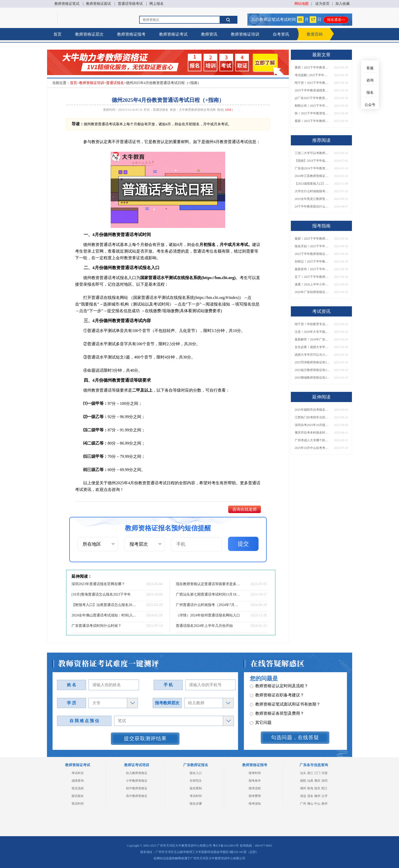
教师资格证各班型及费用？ (277, 688)
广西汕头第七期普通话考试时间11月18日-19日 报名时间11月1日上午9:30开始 (208, 594)
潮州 (303, 788)
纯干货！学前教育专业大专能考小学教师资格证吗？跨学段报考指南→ (312, 324)
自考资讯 (281, 34)
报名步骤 (196, 804)
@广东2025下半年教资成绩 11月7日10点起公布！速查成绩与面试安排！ (312, 98)
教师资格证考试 (173, 34)
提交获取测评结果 (145, 738)
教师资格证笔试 (67, 4)
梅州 (317, 796)
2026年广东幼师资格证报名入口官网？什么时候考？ (312, 292)
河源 (324, 773)
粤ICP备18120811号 (226, 846)
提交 (243, 544)
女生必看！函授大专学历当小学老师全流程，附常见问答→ (312, 347)
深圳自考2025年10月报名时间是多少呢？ (312, 425)
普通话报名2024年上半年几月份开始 (204, 626)
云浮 (324, 796)
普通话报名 (115, 83)
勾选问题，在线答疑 (295, 737)
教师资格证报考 (131, 34)
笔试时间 (78, 804)
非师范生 (196, 781)
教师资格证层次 (89, 34)
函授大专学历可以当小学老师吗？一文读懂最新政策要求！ (312, 355)
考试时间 (196, 796)
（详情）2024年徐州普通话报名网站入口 (208, 615)
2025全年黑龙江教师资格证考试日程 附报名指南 (312, 199)
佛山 (310, 804)
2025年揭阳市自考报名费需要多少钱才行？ (312, 410)
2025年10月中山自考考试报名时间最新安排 (312, 448)
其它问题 (261, 697)
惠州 (324, 804)
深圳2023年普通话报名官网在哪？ (98, 584)
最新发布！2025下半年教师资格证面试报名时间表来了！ (312, 269)
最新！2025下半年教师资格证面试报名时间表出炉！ (312, 121)
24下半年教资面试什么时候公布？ (312, 206)
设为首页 (322, 4)
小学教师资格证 (137, 781)
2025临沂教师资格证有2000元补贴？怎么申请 (312, 370)
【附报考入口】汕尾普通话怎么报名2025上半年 (104, 605)
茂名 (310, 796)
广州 (303, 804)
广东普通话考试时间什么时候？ (96, 626)
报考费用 (255, 796)
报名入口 (196, 773)
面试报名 (78, 796)
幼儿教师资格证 (137, 773)
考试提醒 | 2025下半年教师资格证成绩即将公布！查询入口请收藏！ (312, 75)
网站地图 (302, 4)
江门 (317, 773)
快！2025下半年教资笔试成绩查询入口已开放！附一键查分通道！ (312, 113)
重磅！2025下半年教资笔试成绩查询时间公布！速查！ (312, 67)
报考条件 (255, 781)
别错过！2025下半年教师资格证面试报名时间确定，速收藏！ (312, 261)
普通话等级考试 (130, 4)
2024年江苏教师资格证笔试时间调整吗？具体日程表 (312, 176)
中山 (317, 804)
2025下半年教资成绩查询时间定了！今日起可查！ (312, 90)
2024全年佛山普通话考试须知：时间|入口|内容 (104, 615)
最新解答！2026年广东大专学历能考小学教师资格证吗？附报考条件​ (312, 339)
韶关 (317, 788)
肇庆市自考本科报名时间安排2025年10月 (312, 433)
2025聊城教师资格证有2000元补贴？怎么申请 (312, 378)
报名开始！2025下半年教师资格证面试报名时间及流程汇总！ (312, 246)
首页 (58, 34)
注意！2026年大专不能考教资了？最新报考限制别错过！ (312, 332)
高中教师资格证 (137, 796)
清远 (303, 796)
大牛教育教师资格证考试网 (197, 110)
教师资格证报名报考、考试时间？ (283, 706)
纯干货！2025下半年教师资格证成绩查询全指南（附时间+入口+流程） (312, 83)
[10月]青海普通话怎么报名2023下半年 (101, 594)
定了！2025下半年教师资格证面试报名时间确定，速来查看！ (312, 277)
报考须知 (255, 804)
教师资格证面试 (98, 4)
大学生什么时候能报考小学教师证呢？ (312, 191)
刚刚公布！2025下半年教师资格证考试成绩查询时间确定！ (312, 106)
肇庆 (317, 781)
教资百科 (315, 34)
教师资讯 (209, 34)
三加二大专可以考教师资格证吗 (312, 153)
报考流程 (255, 788)
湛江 (310, 773)
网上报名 (156, 4)
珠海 (310, 788)
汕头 (303, 773)
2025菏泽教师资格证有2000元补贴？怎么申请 (312, 362)
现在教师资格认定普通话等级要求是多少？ (208, 584)
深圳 (324, 781)
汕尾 (310, 781)
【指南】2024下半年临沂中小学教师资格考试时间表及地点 (312, 161)
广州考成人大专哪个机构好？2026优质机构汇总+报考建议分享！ (312, 440)
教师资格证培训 (245, 34)
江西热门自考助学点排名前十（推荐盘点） (312, 417)
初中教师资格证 (137, 788)
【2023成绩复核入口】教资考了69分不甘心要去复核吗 (312, 184)
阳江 (324, 788)
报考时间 (255, 773)
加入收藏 (343, 4)
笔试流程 (78, 788)
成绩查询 (78, 781)
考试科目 (78, 773)
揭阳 (303, 781)
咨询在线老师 (245, 509)
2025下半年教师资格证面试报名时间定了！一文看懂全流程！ (312, 254)
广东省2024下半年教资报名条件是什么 (312, 168)
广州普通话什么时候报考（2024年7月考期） (208, 605)
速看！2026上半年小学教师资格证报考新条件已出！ (312, 284)
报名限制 (196, 788)
